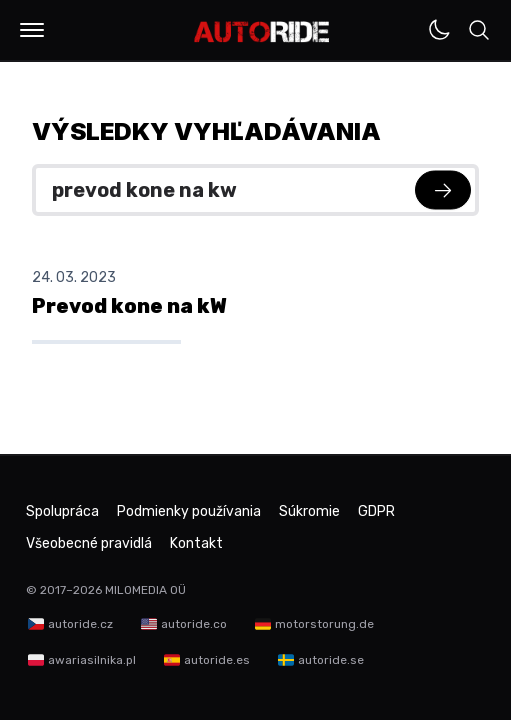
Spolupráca (62, 511)
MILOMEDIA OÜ (145, 590)
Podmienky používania (189, 511)
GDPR (376, 511)
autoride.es (217, 660)
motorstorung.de (324, 624)
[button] (32, 30)
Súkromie (309, 511)
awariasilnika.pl (92, 660)
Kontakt (196, 543)
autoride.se (331, 660)
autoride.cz (80, 624)
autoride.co (194, 624)
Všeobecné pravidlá (89, 543)
